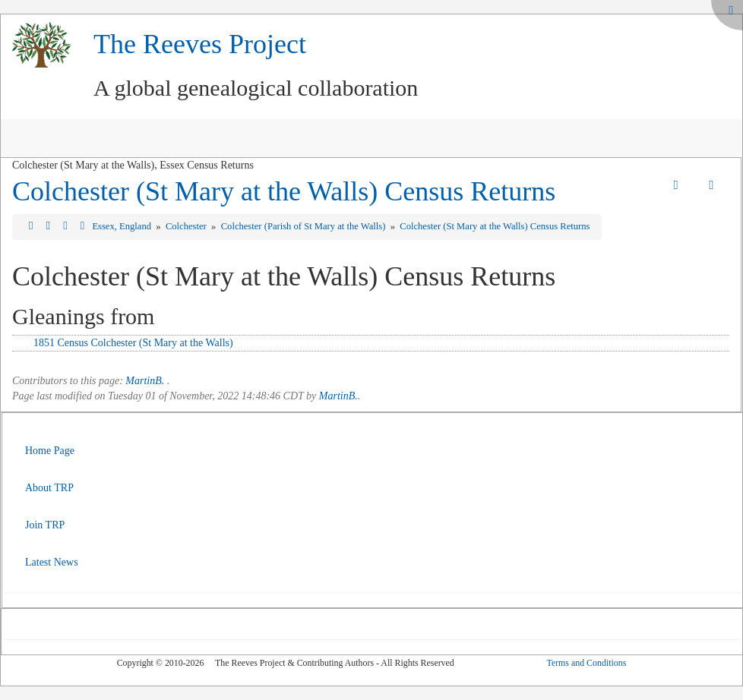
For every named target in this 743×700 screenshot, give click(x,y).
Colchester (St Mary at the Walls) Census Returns (284, 191)
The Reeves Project (200, 44)
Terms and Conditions (586, 663)
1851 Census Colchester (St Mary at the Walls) (133, 343)
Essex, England (123, 226)
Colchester (187, 226)
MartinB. (145, 381)
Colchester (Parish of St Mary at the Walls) (305, 226)
